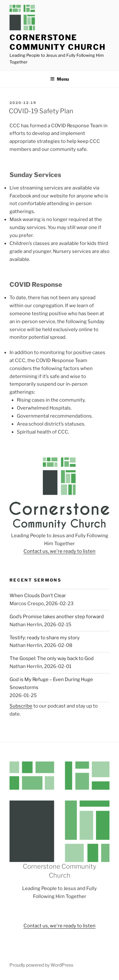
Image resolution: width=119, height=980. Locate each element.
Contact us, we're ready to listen (60, 551)
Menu (60, 79)
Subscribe (21, 706)
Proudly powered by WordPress (41, 965)
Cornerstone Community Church (58, 42)
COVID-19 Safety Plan (41, 111)
